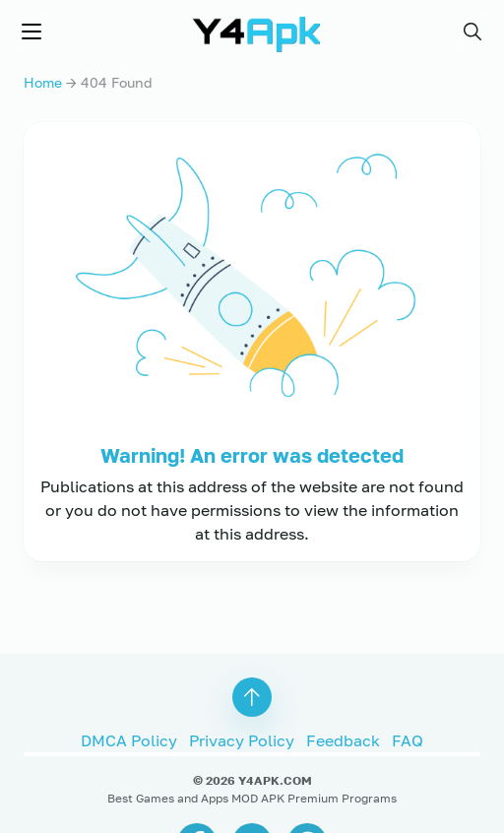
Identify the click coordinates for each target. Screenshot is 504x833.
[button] (472, 32)
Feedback (343, 737)
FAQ (408, 737)
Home (43, 82)
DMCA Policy (129, 737)
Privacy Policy (242, 737)
